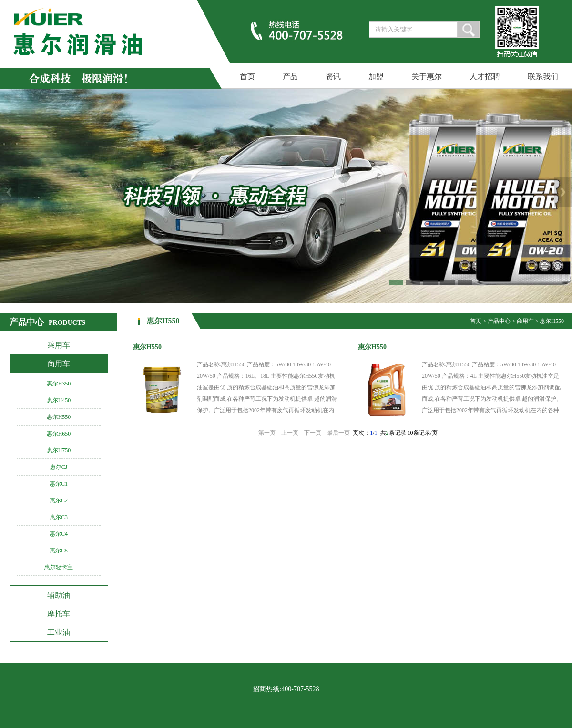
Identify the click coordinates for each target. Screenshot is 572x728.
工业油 (59, 632)
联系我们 (543, 77)
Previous (9, 192)
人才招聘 (485, 77)
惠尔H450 (59, 400)
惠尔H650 (59, 434)
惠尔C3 (59, 517)
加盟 (376, 77)
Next (563, 192)
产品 (290, 77)
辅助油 (59, 595)
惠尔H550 (59, 417)
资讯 (333, 77)
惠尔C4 (59, 534)
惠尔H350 (59, 384)
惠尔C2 (59, 500)
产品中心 (499, 321)
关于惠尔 (427, 77)
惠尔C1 (59, 484)
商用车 (59, 364)
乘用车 (59, 345)
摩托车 (59, 614)
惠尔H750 (59, 450)
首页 (247, 77)
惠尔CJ (59, 467)
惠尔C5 (59, 551)
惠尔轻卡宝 (59, 567)
